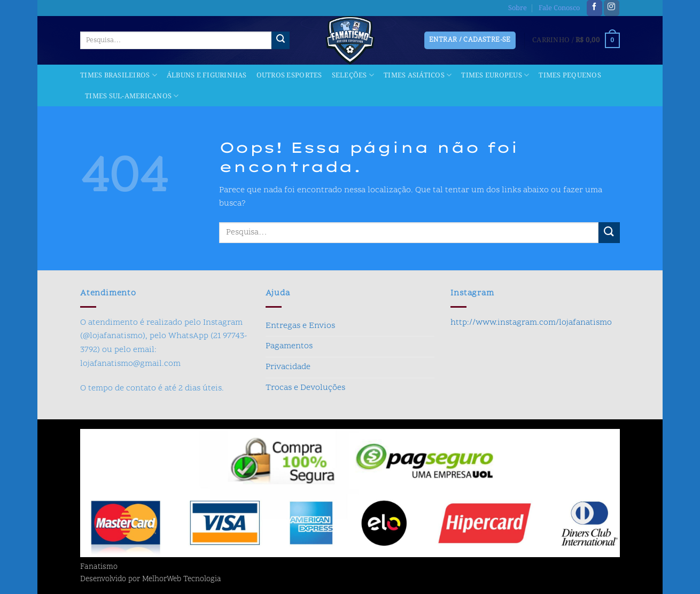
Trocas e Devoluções (305, 388)
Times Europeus (495, 75)
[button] (576, 41)
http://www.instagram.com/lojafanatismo (531, 323)
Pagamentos (289, 346)
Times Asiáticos (418, 75)
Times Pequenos (570, 75)
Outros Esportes (289, 75)
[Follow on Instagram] (612, 8)
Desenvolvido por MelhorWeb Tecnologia (151, 580)
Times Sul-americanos (132, 96)
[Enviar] (281, 41)
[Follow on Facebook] (594, 8)
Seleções (353, 75)
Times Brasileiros (119, 75)
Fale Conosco (559, 8)
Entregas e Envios (300, 326)
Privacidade (288, 367)
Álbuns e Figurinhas (207, 75)
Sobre (518, 8)
